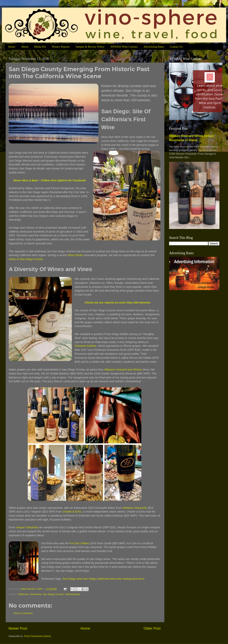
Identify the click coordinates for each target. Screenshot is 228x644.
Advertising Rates (154, 47)
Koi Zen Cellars (79, 543)
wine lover (138, 579)
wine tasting (124, 579)
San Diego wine (72, 579)
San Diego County (53, 594)
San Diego (90, 579)
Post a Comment (23, 613)
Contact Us (176, 47)
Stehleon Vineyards (135, 508)
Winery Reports (61, 47)
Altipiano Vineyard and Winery (123, 370)
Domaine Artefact (85, 346)
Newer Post (18, 628)
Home (12, 47)
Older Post (152, 628)
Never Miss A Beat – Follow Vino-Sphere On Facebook (49, 180)
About (25, 47)
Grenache (36, 594)
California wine (106, 579)
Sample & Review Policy (90, 47)
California (23, 594)
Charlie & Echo (72, 512)
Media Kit (40, 47)
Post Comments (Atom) (38, 636)
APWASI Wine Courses (124, 47)
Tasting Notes (73, 594)
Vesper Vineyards (27, 527)
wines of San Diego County (26, 259)
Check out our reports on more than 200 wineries (118, 303)
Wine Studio (75, 255)
